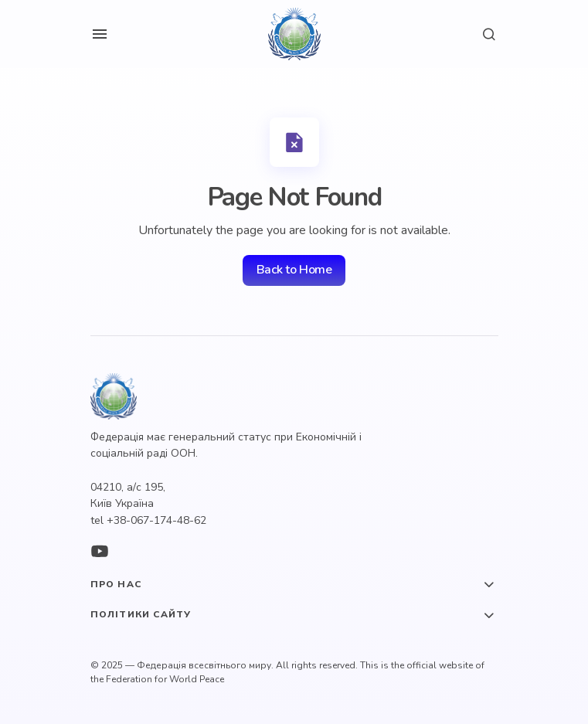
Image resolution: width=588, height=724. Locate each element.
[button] (100, 34)
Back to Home (294, 270)
